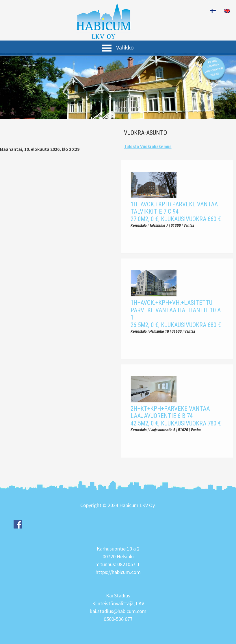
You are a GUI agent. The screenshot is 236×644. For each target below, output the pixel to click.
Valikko (125, 47)
